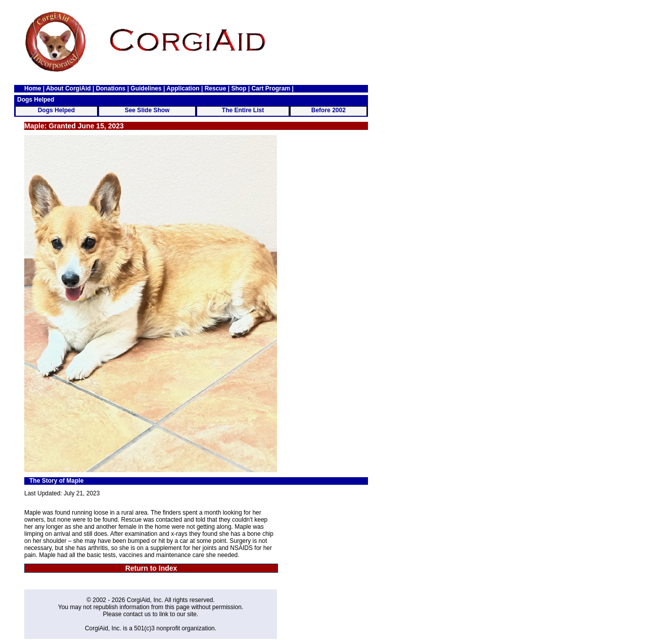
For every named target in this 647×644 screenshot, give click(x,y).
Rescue (216, 88)
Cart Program (271, 88)
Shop (239, 88)
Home (33, 88)
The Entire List (243, 110)
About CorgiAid (68, 88)
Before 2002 (329, 110)
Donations (111, 88)
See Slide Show (147, 110)
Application (183, 88)
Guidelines (146, 88)
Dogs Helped (56, 110)
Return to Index (151, 568)
